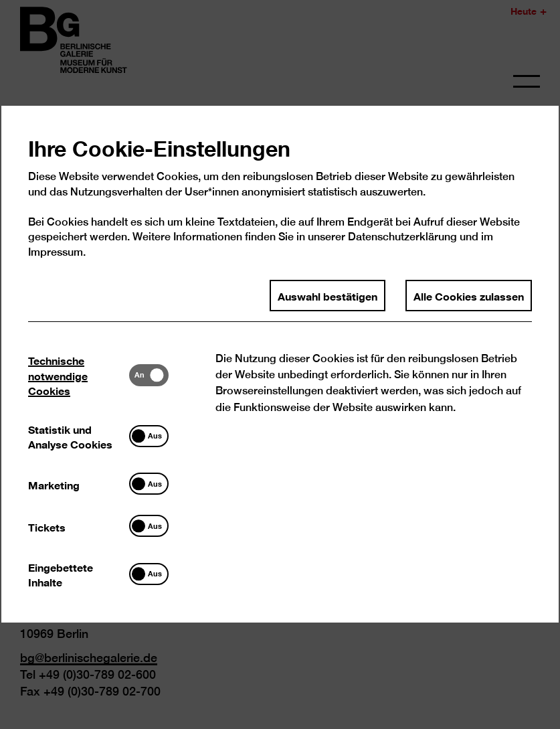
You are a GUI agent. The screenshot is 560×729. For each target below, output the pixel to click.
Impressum (56, 269)
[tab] (79, 392)
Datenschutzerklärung (402, 253)
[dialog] (280, 364)
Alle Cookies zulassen (469, 312)
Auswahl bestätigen (328, 312)
